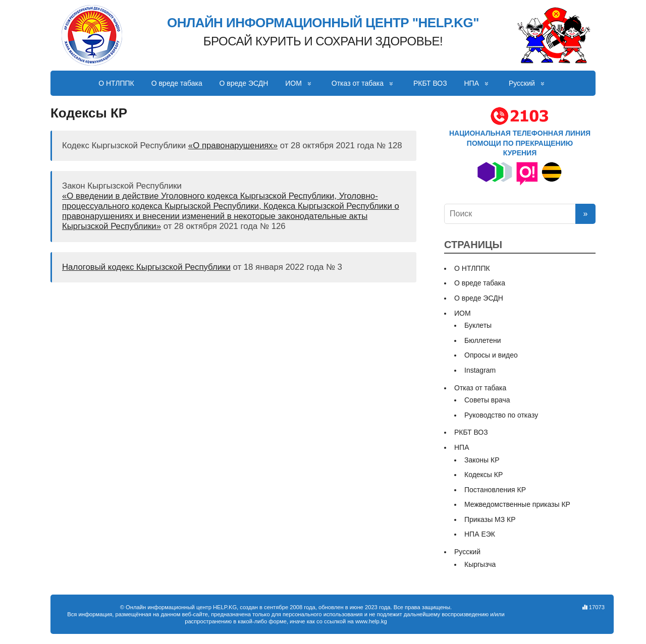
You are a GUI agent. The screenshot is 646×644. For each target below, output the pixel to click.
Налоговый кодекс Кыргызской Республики (146, 267)
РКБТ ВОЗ (430, 83)
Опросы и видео (491, 355)
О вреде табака (177, 83)
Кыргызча (480, 564)
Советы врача (487, 400)
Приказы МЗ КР (490, 519)
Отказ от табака (358, 83)
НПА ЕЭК (480, 534)
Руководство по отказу (501, 415)
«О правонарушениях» (233, 145)
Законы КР (482, 460)
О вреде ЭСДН (244, 83)
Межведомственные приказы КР (517, 504)
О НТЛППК (116, 83)
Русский (522, 83)
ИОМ (293, 83)
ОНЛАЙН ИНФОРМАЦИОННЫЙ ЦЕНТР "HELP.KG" (323, 23)
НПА (472, 83)
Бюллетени (483, 340)
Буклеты (478, 325)
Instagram (480, 370)
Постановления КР (495, 490)
